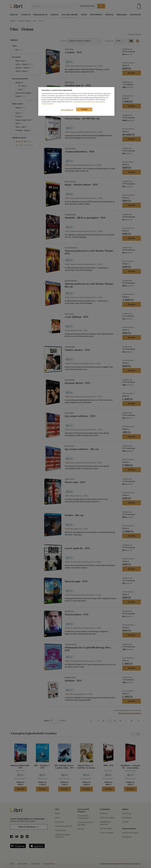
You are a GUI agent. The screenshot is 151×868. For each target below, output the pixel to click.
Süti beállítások (67, 110)
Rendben (84, 109)
